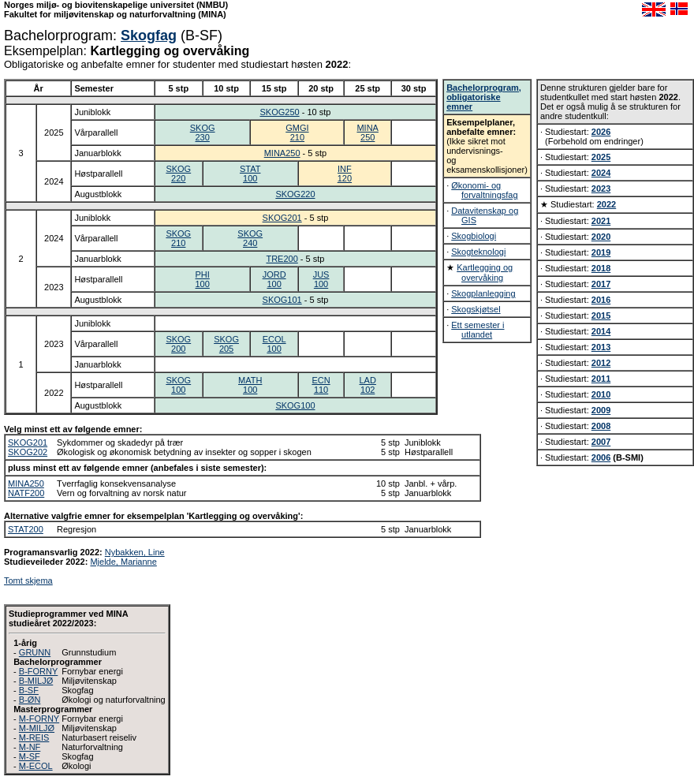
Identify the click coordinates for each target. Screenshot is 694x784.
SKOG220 (178, 174)
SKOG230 (203, 133)
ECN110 (321, 385)
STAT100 (250, 174)
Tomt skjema (28, 581)
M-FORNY (39, 719)
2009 (601, 410)
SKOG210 (178, 238)
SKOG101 (282, 300)
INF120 (345, 174)
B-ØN (30, 700)
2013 (601, 347)
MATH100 (250, 385)
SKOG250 (280, 112)
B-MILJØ (36, 681)
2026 (601, 132)
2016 (601, 300)
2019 (601, 252)
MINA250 (368, 133)
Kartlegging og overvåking (485, 273)
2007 (601, 442)
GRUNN (35, 652)
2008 (601, 426)
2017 (601, 284)
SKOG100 (178, 385)
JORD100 (274, 279)
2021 (601, 221)
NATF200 (26, 493)
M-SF (30, 756)
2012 (601, 363)
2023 (601, 189)
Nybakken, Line (135, 552)
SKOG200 (178, 344)
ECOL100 (274, 344)
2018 (601, 268)
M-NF (30, 747)
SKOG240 (250, 238)
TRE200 (282, 259)
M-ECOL (36, 766)
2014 (601, 331)
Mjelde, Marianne (123, 562)
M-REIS (34, 737)
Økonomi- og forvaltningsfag (484, 190)
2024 (601, 173)
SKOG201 (282, 218)
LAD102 (368, 385)
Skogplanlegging (483, 293)
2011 (601, 379)
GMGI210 (297, 133)
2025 (601, 157)
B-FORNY (39, 671)
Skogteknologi (478, 252)
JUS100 (321, 279)
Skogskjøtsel (476, 309)
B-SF (29, 690)
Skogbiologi (474, 236)
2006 (601, 457)
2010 (601, 394)
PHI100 (202, 279)
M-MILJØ (37, 728)
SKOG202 (28, 452)
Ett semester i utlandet (478, 330)
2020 (601, 237)
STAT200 (26, 529)
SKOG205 (226, 344)
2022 (606, 204)
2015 (601, 315)
